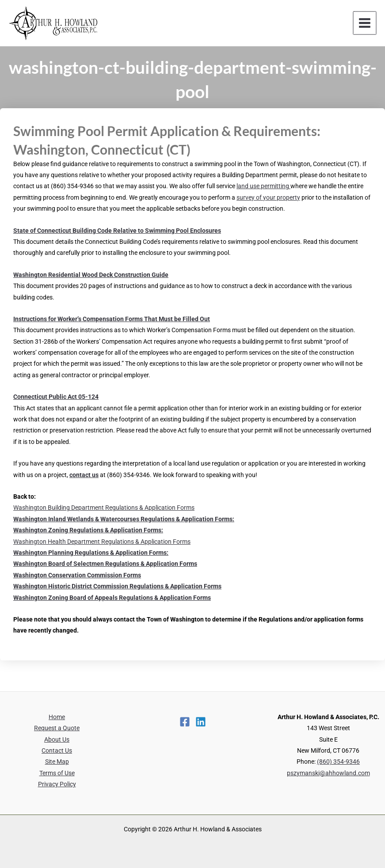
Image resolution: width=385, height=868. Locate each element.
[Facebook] (185, 722)
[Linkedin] (201, 722)
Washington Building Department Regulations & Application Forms (104, 508)
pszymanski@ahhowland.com (328, 773)
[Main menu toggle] (365, 23)
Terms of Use (57, 773)
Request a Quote (57, 728)
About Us (57, 739)
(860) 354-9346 (338, 762)
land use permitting (263, 186)
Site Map (57, 762)
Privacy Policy (57, 784)
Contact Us (57, 750)
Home (57, 717)
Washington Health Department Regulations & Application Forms (102, 542)
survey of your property (268, 197)
